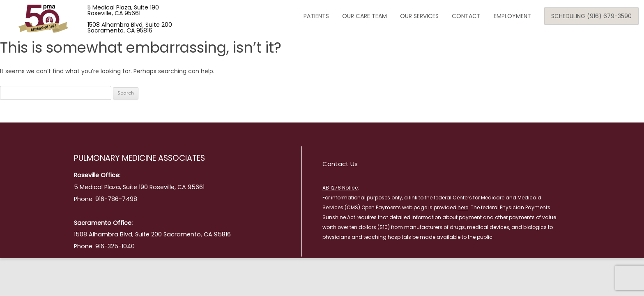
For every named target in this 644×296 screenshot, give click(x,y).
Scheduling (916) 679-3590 (591, 16)
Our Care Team (365, 16)
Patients (316, 16)
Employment (512, 16)
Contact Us (340, 164)
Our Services (419, 16)
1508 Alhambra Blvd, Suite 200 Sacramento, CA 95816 (130, 28)
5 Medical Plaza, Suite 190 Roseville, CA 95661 (123, 10)
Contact (466, 16)
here (463, 207)
